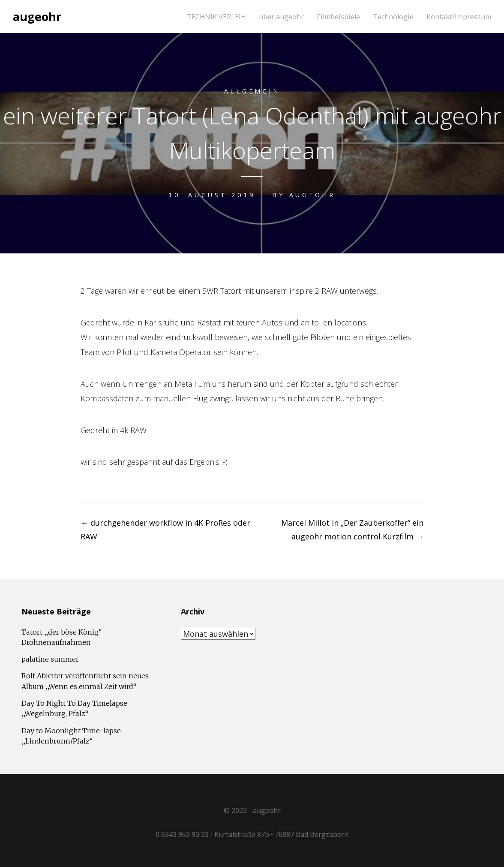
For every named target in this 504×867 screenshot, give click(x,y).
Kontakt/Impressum (459, 17)
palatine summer (50, 659)
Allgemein (252, 91)
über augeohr (281, 17)
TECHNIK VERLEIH (216, 17)
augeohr (37, 17)
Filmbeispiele (338, 17)
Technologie (393, 17)
